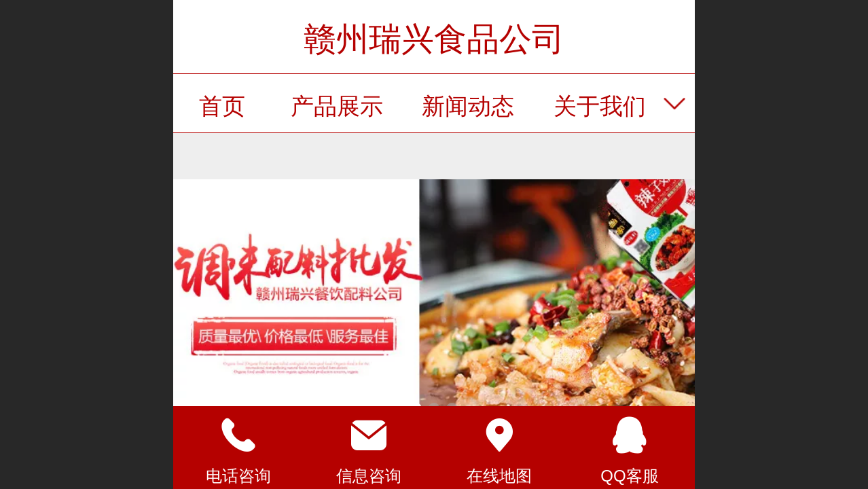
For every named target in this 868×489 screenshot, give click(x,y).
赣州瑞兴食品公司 (434, 39)
